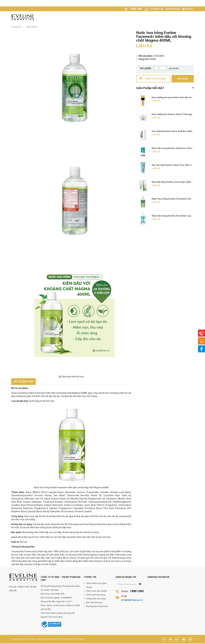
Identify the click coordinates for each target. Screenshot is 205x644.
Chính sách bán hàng (96, 595)
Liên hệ (142, 17)
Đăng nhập (173, 9)
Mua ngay (183, 79)
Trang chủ (55, 17)
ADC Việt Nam (77, 640)
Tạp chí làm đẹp (112, 17)
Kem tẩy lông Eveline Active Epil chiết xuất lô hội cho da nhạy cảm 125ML (173, 182)
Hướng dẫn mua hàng (96, 599)
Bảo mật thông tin (94, 603)
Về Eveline (73, 17)
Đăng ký (188, 9)
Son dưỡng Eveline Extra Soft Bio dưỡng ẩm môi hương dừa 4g (173, 132)
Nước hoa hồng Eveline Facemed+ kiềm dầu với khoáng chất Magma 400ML (173, 199)
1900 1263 (137, 592)
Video (130, 17)
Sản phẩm (90, 17)
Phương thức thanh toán (97, 607)
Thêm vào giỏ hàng (153, 79)
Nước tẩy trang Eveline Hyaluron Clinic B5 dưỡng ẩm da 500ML (173, 149)
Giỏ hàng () (157, 9)
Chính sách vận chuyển (96, 591)
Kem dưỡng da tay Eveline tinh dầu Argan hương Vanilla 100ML (173, 98)
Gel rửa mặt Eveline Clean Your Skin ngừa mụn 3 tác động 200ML (173, 165)
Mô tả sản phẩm (23, 382)
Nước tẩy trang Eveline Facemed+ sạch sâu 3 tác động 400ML (173, 216)
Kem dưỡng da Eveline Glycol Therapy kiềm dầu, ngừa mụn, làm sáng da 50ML (173, 115)
